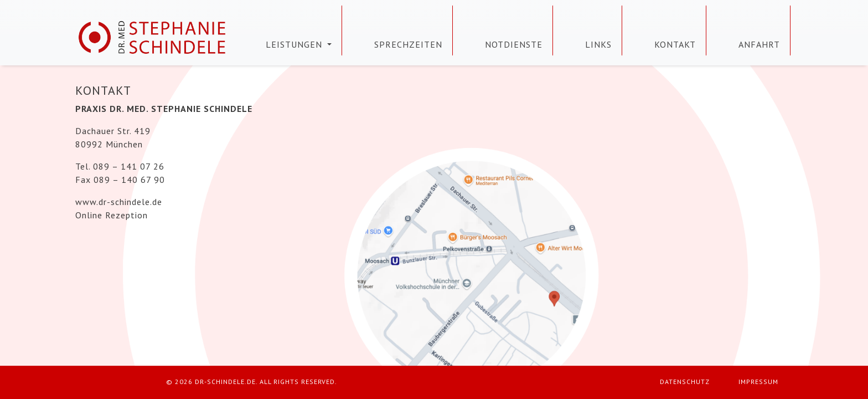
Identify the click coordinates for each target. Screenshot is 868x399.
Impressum (758, 382)
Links (598, 44)
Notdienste (514, 44)
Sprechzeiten (408, 44)
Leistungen (295, 44)
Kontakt (675, 44)
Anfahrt (759, 44)
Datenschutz (685, 382)
